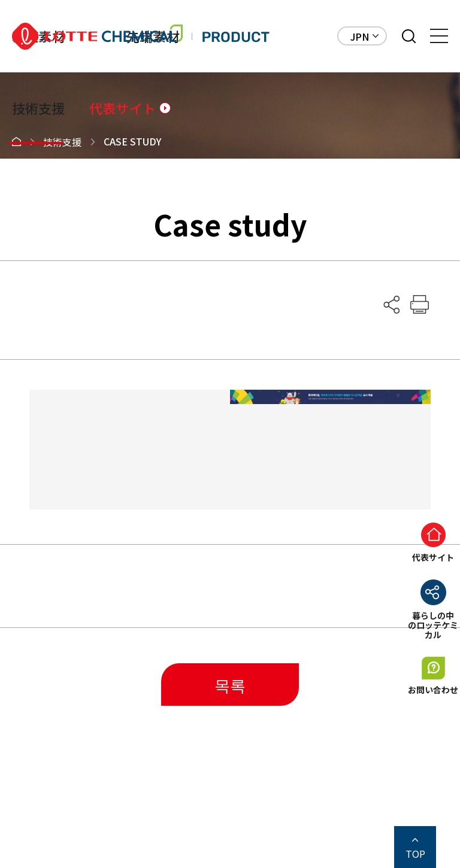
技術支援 (39, 108)
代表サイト (122, 108)
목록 (230, 685)
